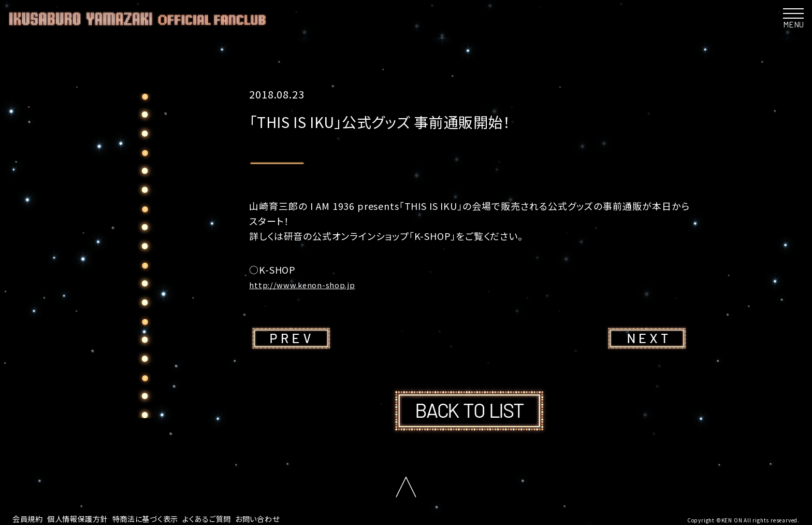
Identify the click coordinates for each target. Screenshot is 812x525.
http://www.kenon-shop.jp (312, 284)
